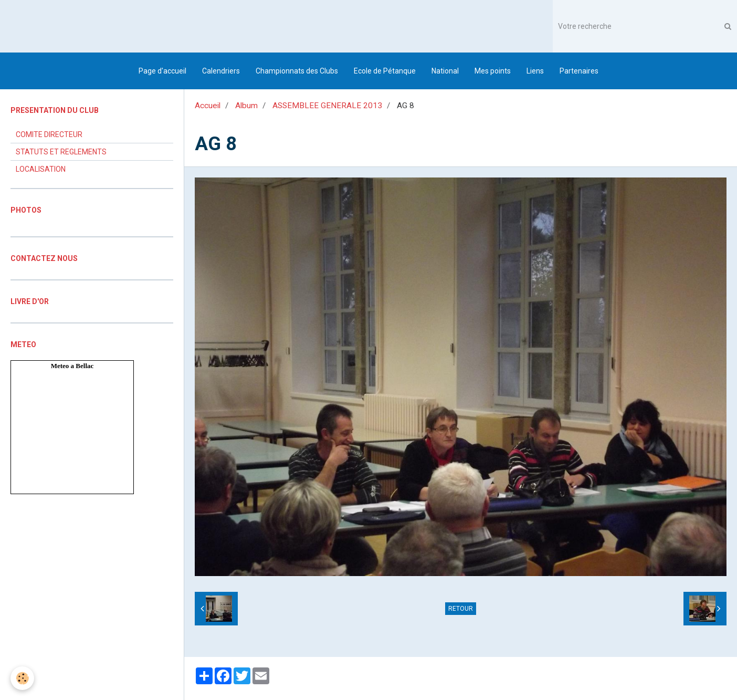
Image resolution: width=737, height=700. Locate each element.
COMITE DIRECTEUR (49, 134)
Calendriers (221, 71)
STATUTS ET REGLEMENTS (61, 152)
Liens (535, 71)
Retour (461, 609)
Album (246, 106)
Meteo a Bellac (72, 366)
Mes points (493, 71)
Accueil (208, 106)
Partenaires (579, 71)
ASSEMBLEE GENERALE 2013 (327, 106)
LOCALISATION (41, 169)
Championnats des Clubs (297, 71)
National (445, 71)
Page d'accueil (162, 71)
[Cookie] (22, 678)
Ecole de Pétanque (385, 71)
